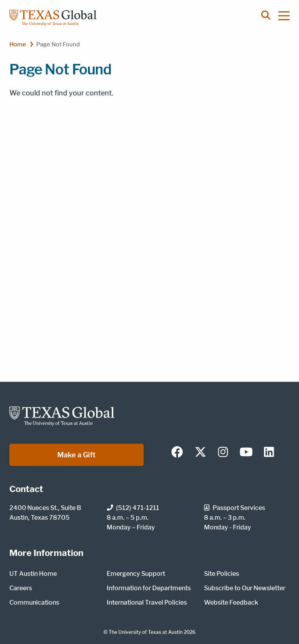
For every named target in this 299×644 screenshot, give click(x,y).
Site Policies (222, 574)
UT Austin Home (33, 574)
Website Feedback (231, 603)
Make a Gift (77, 455)
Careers (21, 588)
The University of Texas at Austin (146, 632)
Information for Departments (149, 588)
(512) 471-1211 (133, 508)
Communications (34, 603)
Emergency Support (136, 574)
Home (18, 44)
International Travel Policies (147, 603)
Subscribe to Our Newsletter (245, 588)
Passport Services (235, 508)
